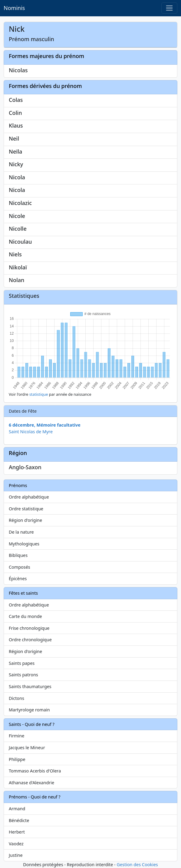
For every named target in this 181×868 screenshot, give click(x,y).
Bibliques (18, 555)
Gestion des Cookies (137, 865)
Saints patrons (23, 675)
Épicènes (18, 579)
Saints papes (22, 663)
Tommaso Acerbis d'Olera (35, 771)
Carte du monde (25, 616)
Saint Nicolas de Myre (31, 432)
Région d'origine (25, 520)
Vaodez (16, 844)
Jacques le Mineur (27, 748)
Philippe (17, 759)
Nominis (14, 8)
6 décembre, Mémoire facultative (45, 425)
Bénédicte (19, 820)
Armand (17, 809)
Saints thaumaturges (30, 686)
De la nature (21, 532)
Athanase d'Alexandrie (31, 783)
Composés (20, 567)
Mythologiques (24, 544)
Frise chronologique (29, 628)
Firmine (16, 736)
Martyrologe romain (29, 710)
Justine (16, 855)
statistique (39, 394)
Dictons (16, 698)
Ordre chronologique (30, 640)
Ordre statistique (26, 509)
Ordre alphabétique (29, 497)
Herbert (17, 832)
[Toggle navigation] (169, 8)
